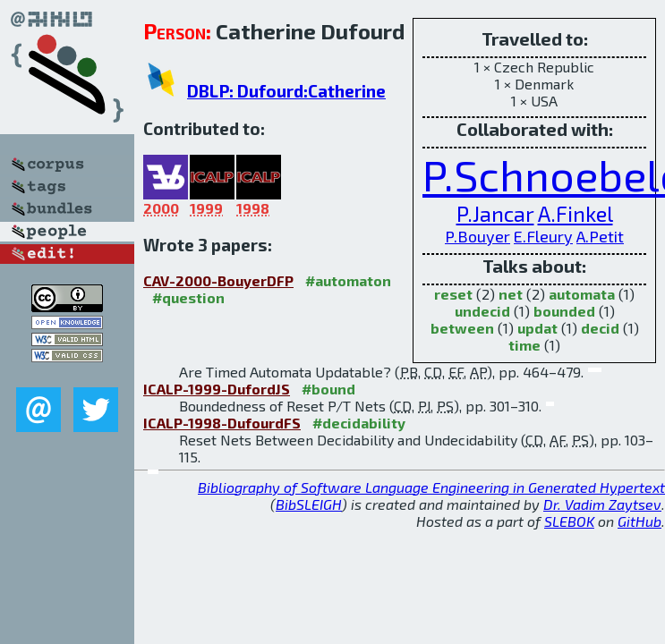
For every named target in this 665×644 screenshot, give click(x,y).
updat (537, 328)
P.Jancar (495, 213)
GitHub (639, 521)
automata (582, 294)
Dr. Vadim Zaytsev (602, 504)
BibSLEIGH (309, 504)
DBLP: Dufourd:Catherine (286, 91)
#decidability (359, 423)
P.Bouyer (477, 236)
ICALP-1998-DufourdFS (222, 423)
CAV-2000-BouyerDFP (218, 280)
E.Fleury (543, 236)
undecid (482, 311)
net (511, 294)
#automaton (348, 280)
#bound (328, 389)
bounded (564, 311)
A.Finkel (575, 213)
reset (453, 294)
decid (600, 328)
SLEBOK (569, 521)
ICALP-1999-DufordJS (217, 389)
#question (188, 297)
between (462, 328)
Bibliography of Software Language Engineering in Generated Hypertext (431, 487)
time (524, 345)
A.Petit (600, 236)
